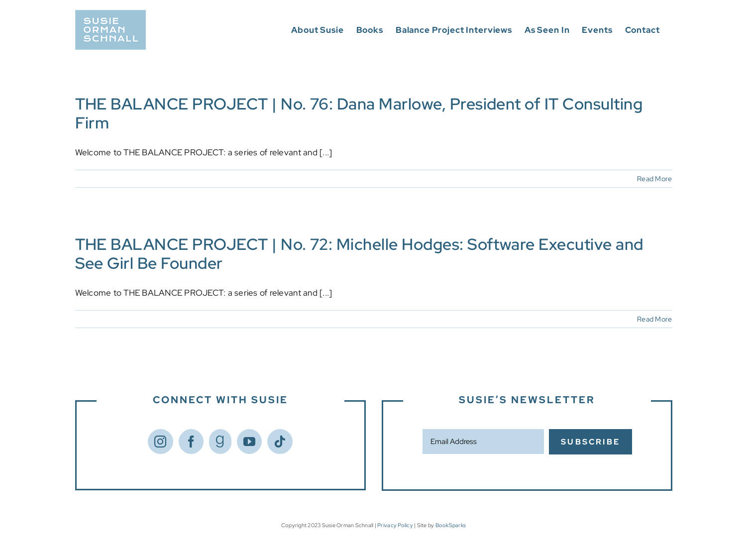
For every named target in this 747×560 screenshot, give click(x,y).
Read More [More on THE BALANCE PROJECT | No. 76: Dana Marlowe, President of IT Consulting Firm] (654, 179)
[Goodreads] (220, 442)
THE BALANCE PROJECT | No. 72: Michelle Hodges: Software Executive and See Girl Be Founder (359, 254)
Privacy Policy (395, 525)
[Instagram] (160, 442)
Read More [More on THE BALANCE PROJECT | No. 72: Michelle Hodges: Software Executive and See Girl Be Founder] (654, 319)
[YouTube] (249, 442)
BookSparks (451, 525)
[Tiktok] (280, 442)
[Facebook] (191, 442)
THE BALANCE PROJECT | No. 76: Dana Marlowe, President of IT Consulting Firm (359, 113)
